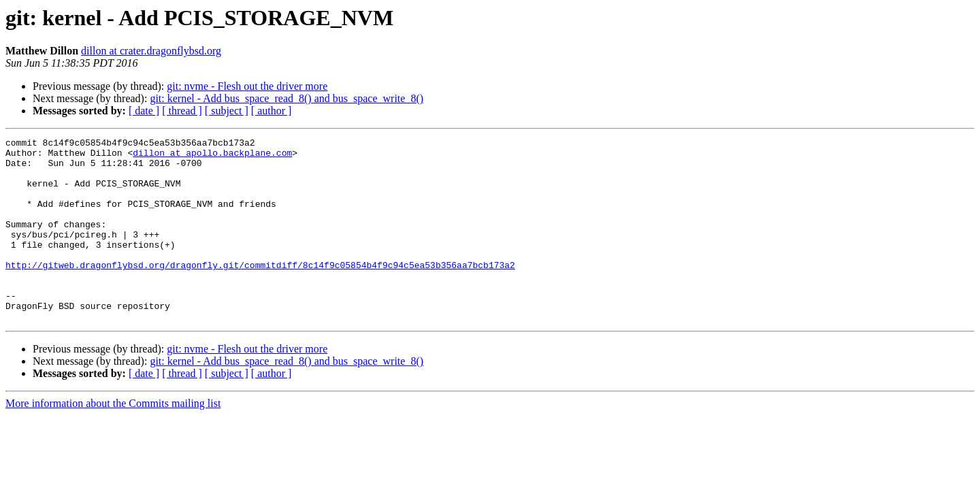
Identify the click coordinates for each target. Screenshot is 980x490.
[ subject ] (227, 111)
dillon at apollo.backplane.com (212, 157)
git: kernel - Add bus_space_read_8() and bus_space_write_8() (287, 98)
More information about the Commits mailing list (113, 440)
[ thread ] (182, 111)
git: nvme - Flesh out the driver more (247, 86)
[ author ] (272, 111)
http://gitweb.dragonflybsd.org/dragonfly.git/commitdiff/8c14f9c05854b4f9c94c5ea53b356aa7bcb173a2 (260, 291)
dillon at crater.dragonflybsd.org (151, 51)
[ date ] (144, 111)
